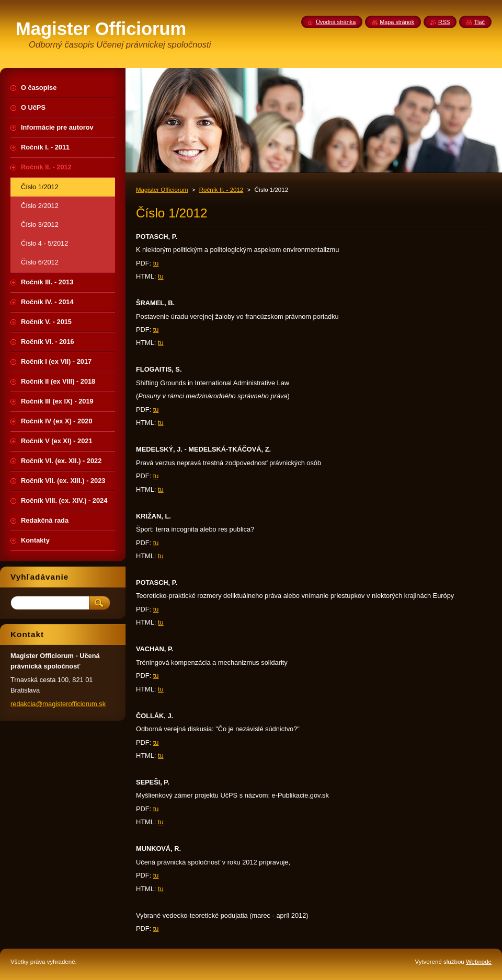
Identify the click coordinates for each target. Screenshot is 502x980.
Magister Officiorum (162, 190)
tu (156, 263)
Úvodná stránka (336, 22)
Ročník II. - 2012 (221, 190)
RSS (444, 22)
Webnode (479, 962)
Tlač (479, 22)
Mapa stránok (397, 22)
